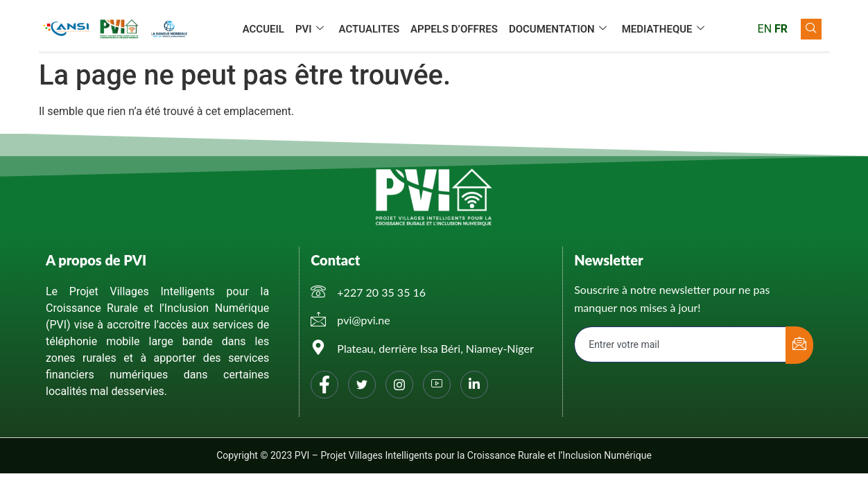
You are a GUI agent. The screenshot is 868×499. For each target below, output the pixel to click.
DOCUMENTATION (558, 29)
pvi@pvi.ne (363, 320)
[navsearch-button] (811, 29)
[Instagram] (399, 385)
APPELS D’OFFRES (454, 29)
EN (765, 29)
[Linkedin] (474, 385)
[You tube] (437, 385)
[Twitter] (362, 385)
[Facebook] (324, 385)
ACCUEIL (263, 29)
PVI (310, 29)
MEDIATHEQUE (663, 29)
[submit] (799, 345)
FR (781, 29)
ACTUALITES (369, 29)
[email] (680, 344)
